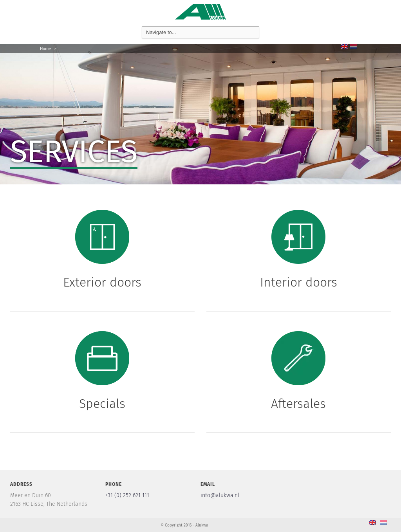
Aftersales (298, 404)
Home (45, 49)
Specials (102, 404)
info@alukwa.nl (220, 495)
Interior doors (299, 282)
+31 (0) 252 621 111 (127, 495)
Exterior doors (102, 282)
